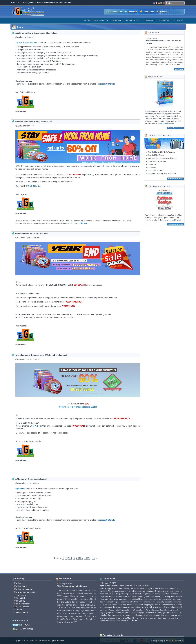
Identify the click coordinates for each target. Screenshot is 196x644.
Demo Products (132, 20)
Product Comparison (24, 623)
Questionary (149, 20)
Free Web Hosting (22, 637)
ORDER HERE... (34, 186)
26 (93, 558)
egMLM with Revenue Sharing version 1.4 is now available (125, 619)
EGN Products (101, 20)
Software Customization (25, 626)
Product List (20, 617)
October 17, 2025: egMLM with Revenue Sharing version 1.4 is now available (42, 2)
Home (87, 20)
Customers (164, 12)
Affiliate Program (22, 640)
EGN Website (36, 426)
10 (88, 558)
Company (178, 20)
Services (117, 20)
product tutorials (108, 84)
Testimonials (148, 12)
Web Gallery (20, 634)
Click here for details (166, 124)
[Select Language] (175, 3)
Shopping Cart (116, 12)
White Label (164, 20)
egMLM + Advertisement (26, 43)
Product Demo (21, 620)
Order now (83, 223)
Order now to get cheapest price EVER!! (78, 407)
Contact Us (133, 12)
